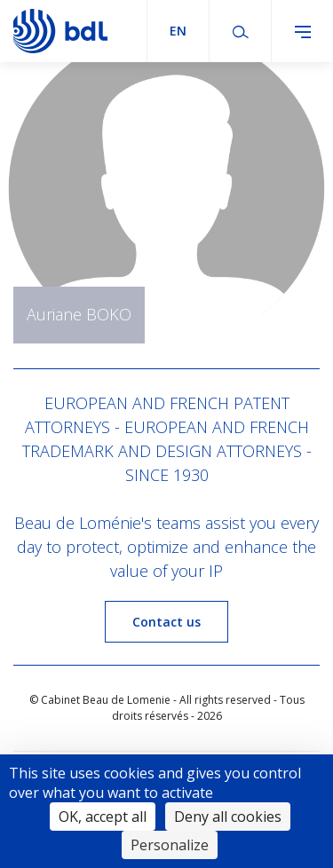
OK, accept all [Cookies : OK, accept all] (103, 817)
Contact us (166, 622)
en (178, 31)
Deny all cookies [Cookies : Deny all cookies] (228, 817)
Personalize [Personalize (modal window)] (170, 845)
